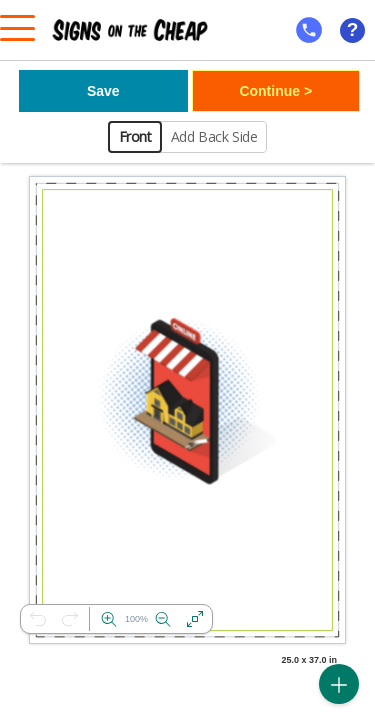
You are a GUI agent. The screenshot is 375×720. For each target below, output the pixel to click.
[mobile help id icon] (309, 30)
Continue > (275, 91)
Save (103, 91)
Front (135, 136)
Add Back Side (214, 136)
